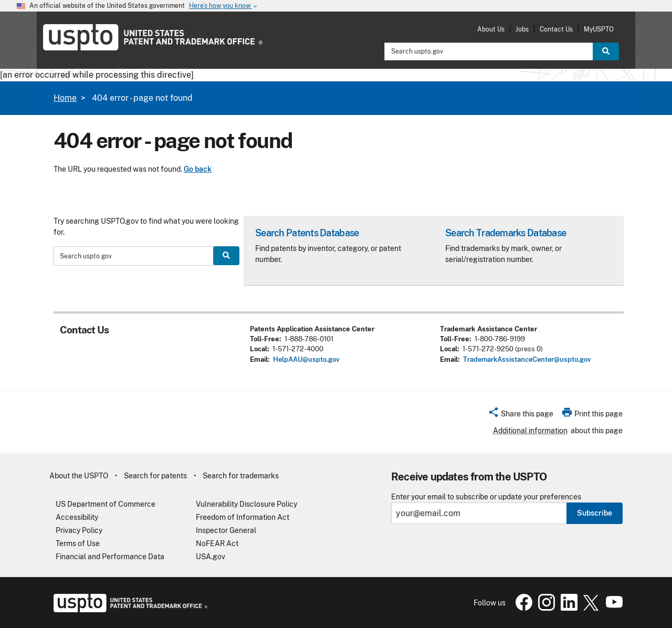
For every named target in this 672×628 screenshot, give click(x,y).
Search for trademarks (241, 476)
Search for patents (155, 476)
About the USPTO (79, 476)
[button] (521, 415)
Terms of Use (78, 543)
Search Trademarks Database (506, 233)
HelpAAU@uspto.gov (306, 359)
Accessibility (77, 517)
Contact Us (556, 29)
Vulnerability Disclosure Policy (246, 504)
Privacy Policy (79, 530)
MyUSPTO (599, 29)
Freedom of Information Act (243, 517)
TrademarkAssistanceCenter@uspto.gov (527, 359)
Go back (198, 169)
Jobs (522, 29)
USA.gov (211, 557)
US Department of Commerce (106, 504)
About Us (491, 29)
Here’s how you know (224, 6)
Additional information (530, 431)
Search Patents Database (307, 233)
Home (65, 98)
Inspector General (226, 530)
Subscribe (595, 513)
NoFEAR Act (217, 543)
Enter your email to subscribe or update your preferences (486, 497)
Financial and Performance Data (110, 557)
